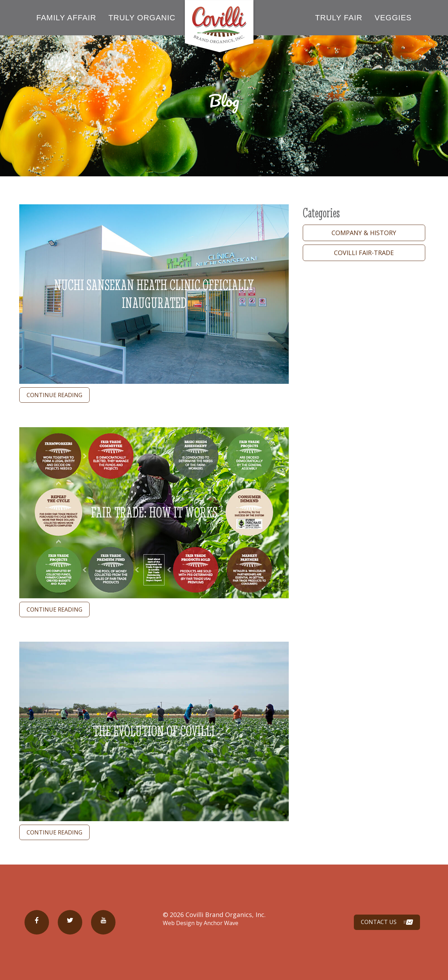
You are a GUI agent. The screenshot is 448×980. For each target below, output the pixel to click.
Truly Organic (142, 18)
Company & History (364, 233)
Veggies (393, 18)
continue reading (54, 395)
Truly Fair (339, 18)
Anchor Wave (221, 923)
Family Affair (66, 18)
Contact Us (387, 922)
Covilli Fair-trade (364, 253)
